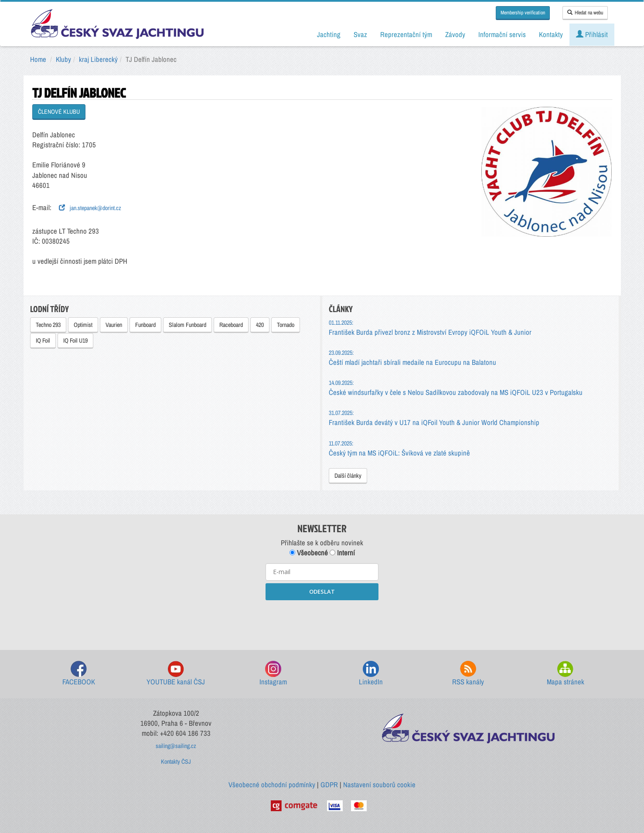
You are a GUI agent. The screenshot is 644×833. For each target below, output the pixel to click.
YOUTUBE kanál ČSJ (176, 674)
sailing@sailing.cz (176, 746)
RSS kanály (468, 674)
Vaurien (114, 325)
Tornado (286, 325)
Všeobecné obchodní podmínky (272, 785)
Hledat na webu (585, 13)
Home (38, 59)
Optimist (83, 325)
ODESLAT (322, 592)
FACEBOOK (79, 674)
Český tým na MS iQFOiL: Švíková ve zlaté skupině (399, 448)
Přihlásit (592, 34)
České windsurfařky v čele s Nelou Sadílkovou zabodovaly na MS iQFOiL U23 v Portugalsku (456, 388)
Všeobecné (309, 553)
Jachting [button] (329, 34)
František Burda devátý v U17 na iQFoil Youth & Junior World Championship (434, 418)
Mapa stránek (566, 674)
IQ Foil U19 (75, 340)
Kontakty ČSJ (176, 762)
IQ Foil (43, 340)
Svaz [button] (360, 34)
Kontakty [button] (551, 34)
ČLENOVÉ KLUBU (59, 112)
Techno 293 (48, 325)
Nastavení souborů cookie (379, 785)
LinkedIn (371, 674)
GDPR (329, 785)
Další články (348, 476)
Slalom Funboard (187, 325)
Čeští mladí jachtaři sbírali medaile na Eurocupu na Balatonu (412, 358)
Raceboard (231, 325)
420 (260, 325)
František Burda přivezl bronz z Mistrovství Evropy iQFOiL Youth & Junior (430, 328)
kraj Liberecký (98, 59)
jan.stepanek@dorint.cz (90, 208)
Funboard (145, 325)
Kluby (63, 59)
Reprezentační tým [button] (406, 34)
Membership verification (523, 13)
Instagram (273, 674)
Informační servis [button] (502, 34)
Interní (342, 553)
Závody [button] (455, 34)
